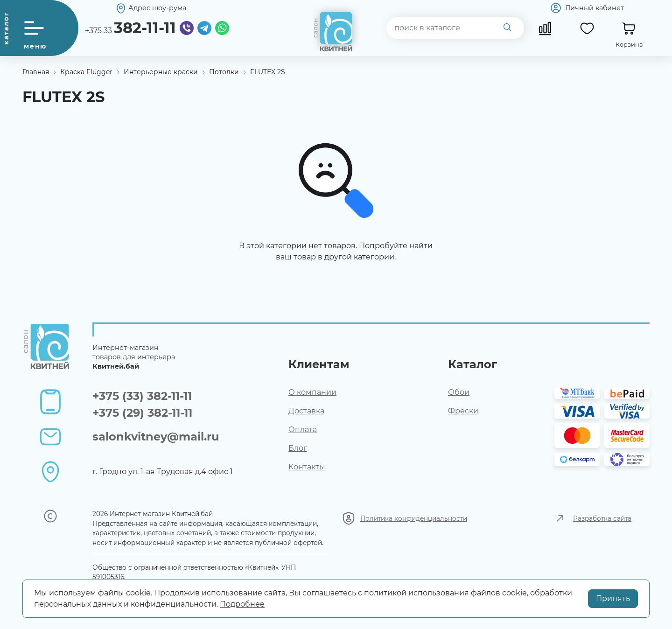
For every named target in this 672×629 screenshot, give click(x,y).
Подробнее (242, 604)
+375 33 (130, 28)
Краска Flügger (86, 72)
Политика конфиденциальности (414, 518)
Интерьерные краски (161, 72)
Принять (613, 598)
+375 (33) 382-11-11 (142, 396)
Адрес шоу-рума (157, 8)
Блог (298, 448)
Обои (459, 392)
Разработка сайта (602, 518)
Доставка (306, 411)
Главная (36, 72)
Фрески (463, 411)
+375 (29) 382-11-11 (142, 413)
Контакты (307, 467)
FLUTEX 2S (268, 72)
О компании (312, 392)
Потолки (224, 72)
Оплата (303, 430)
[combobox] (455, 28)
